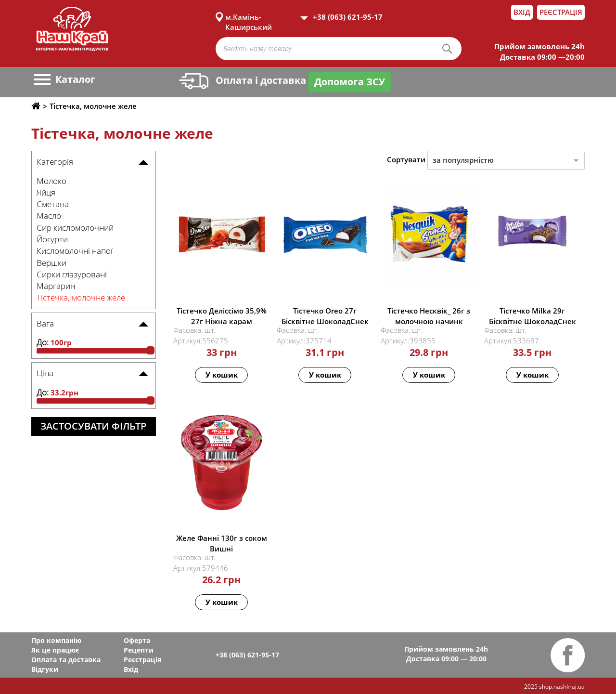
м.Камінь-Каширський (249, 17)
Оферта (137, 640)
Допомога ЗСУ (350, 82)
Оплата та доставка (66, 660)
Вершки (51, 263)
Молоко (51, 181)
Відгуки (45, 669)
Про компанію (56, 640)
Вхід (522, 12)
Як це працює (55, 650)
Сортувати (406, 159)
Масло (49, 216)
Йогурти (52, 239)
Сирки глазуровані (72, 274)
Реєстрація (561, 12)
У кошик (222, 375)
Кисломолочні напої (75, 251)
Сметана (53, 204)
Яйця (46, 192)
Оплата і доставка (243, 80)
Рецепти (139, 650)
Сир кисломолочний (75, 228)
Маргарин (56, 286)
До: (43, 342)
